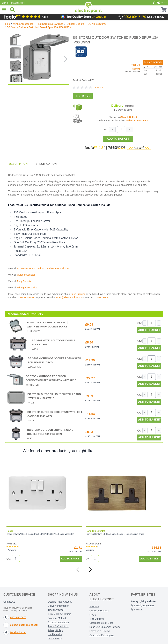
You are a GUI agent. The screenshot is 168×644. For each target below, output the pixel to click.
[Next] (90, 570)
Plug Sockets (24, 281)
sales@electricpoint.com (69, 297)
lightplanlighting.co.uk (143, 605)
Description (18, 164)
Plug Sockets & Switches (50, 24)
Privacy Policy (55, 630)
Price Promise (78, 294)
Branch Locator (18, 3)
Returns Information (58, 622)
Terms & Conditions (58, 626)
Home (7, 24)
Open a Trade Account (60, 602)
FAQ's (93, 615)
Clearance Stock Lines (101, 623)
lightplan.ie (137, 609)
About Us (94, 606)
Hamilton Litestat (95, 531)
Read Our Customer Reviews (105, 627)
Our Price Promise (99, 611)
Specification (46, 164)
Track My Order (56, 610)
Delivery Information (58, 606)
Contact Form (101, 297)
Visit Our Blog (97, 619)
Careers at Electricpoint (102, 635)
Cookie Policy (55, 634)
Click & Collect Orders (59, 614)
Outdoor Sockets (75, 24)
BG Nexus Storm (97, 24)
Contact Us (9, 602)
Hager (10, 531)
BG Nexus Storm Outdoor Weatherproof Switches (43, 268)
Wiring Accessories (23, 24)
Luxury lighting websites (144, 601)
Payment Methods (57, 618)
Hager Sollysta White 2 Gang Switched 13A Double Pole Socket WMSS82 (40, 534)
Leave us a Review (100, 631)
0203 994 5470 (26, 297)
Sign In (5, 3)
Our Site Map (55, 639)
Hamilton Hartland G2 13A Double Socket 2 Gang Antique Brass (115, 534)
